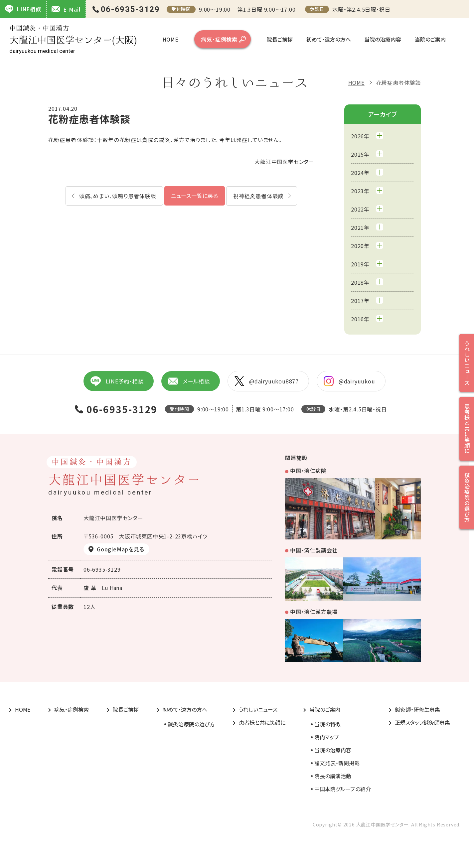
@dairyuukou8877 (267, 381)
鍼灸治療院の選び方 (191, 724)
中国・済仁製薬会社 (314, 550)
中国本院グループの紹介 (343, 789)
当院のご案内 (430, 39)
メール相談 (189, 381)
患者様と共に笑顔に (262, 722)
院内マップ (327, 737)
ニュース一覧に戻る (195, 196)
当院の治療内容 (383, 39)
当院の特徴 (327, 724)
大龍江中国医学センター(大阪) (73, 39)
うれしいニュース (258, 709)
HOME (170, 39)
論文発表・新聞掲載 (337, 763)
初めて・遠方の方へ (329, 39)
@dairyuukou (349, 381)
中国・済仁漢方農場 (314, 612)
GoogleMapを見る (121, 549)
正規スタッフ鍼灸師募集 (422, 722)
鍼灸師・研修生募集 (417, 709)
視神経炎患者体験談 (258, 196)
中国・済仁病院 (308, 471)
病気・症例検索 (219, 39)
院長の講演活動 (333, 776)
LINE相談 (23, 9)
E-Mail (66, 9)
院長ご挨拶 (280, 39)
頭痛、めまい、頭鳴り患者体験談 (118, 196)
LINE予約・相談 (117, 381)
